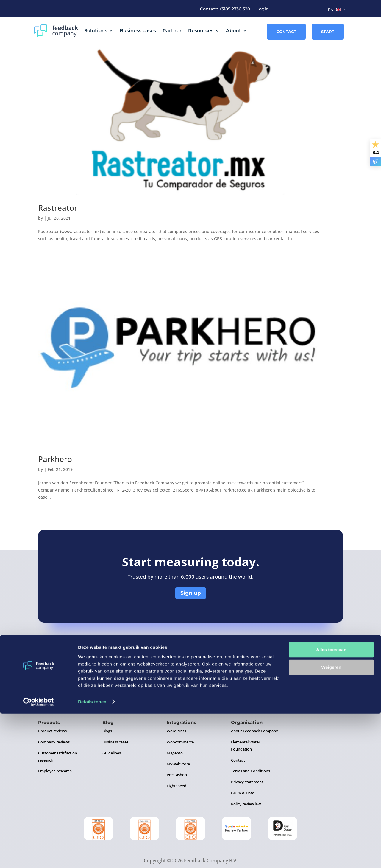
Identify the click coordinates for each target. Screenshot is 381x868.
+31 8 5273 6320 (231, 665)
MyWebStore (178, 745)
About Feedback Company (254, 712)
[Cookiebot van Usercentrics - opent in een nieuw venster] (39, 856)
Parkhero (55, 435)
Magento (175, 734)
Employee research (55, 752)
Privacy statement (247, 763)
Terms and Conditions (250, 752)
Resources (201, 31)
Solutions (96, 31)
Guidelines (112, 734)
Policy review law (246, 785)
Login (263, 9)
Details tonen (92, 856)
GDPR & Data (243, 774)
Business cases (138, 31)
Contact (286, 32)
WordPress (176, 712)
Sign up (191, 573)
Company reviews (54, 723)
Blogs (107, 712)
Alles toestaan (331, 804)
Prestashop (177, 756)
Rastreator (58, 216)
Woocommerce (180, 723)
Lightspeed (177, 767)
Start (328, 32)
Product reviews (52, 712)
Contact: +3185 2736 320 (225, 9)
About (234, 31)
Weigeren (331, 822)
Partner (172, 31)
